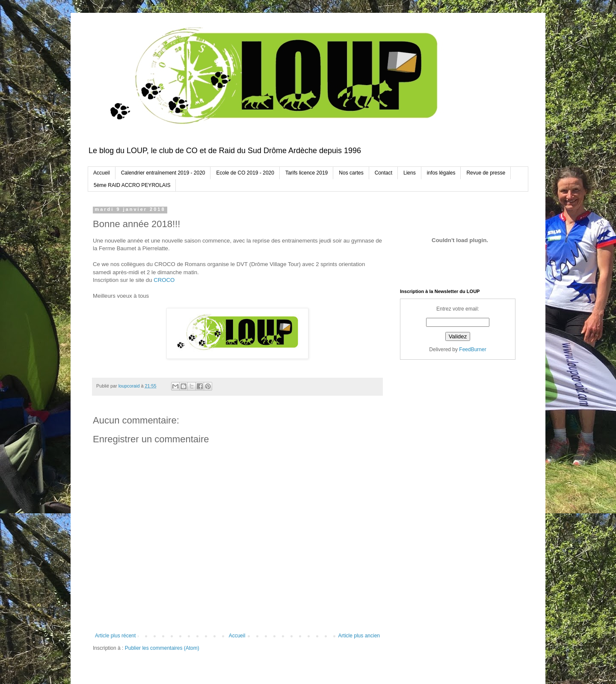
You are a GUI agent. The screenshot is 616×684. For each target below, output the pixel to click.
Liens (410, 173)
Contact (384, 173)
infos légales (441, 173)
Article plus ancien (359, 636)
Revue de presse (486, 173)
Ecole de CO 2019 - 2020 (245, 173)
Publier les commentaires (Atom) (162, 648)
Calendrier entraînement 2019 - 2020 (163, 173)
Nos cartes (351, 173)
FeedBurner (472, 349)
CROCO (164, 280)
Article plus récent (115, 636)
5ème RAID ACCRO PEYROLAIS (132, 185)
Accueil (102, 173)
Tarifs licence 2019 (307, 173)
